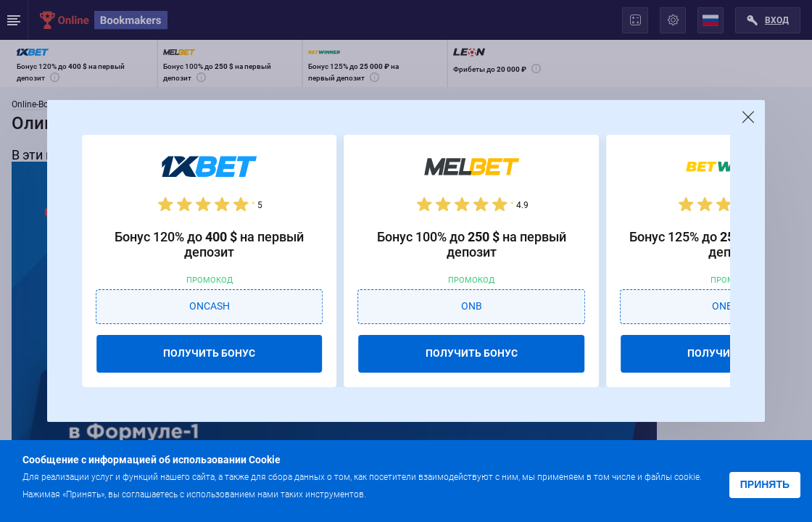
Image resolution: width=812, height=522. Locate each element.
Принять (765, 484)
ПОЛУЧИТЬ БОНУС (209, 353)
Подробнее (397, 493)
